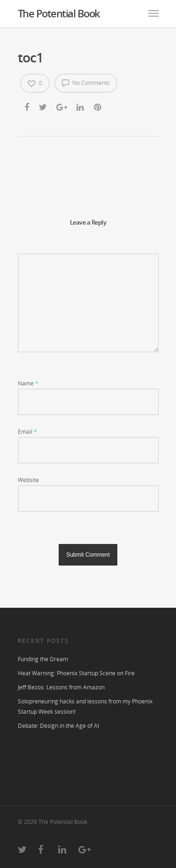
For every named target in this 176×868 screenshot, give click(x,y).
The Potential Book (59, 13)
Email (27, 432)
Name (28, 383)
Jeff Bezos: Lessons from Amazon (61, 687)
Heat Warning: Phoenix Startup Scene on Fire (76, 673)
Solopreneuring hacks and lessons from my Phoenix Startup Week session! (85, 706)
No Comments (86, 83)
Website (28, 480)
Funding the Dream (43, 659)
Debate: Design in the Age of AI (58, 726)
